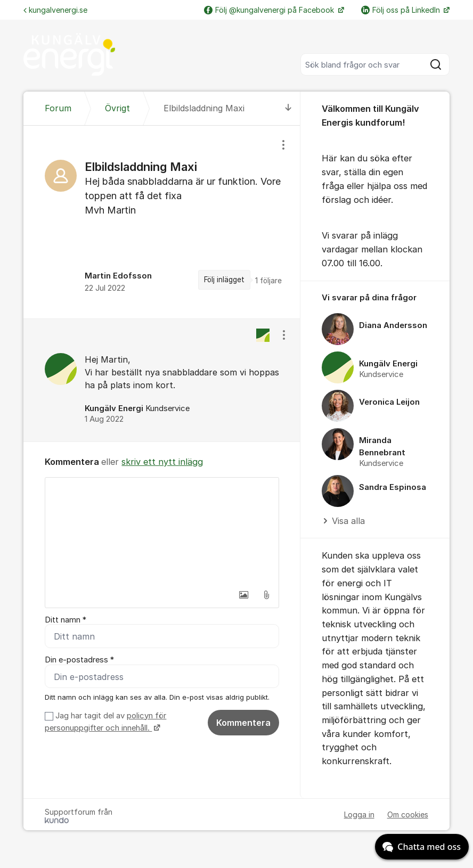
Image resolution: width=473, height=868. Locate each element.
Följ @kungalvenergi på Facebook (270, 10)
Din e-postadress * (79, 660)
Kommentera (243, 723)
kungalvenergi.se (55, 10)
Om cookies (408, 815)
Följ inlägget (224, 280)
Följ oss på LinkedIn (402, 10)
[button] (244, 595)
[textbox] (162, 531)
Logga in (359, 815)
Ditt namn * (66, 620)
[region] (162, 222)
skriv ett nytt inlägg (162, 462)
